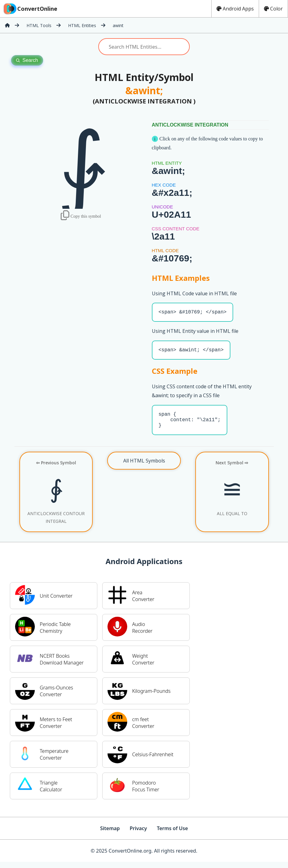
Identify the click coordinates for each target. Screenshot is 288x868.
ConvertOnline (30, 9)
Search (27, 60)
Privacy (138, 834)
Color (273, 9)
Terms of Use (172, 834)
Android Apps (235, 9)
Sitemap (110, 834)
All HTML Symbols (144, 467)
